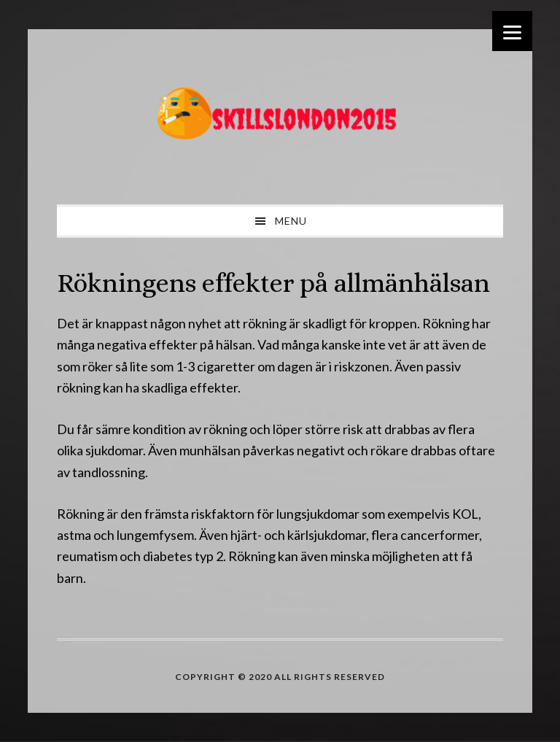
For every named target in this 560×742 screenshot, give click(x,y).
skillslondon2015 (280, 117)
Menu (291, 221)
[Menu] (512, 31)
